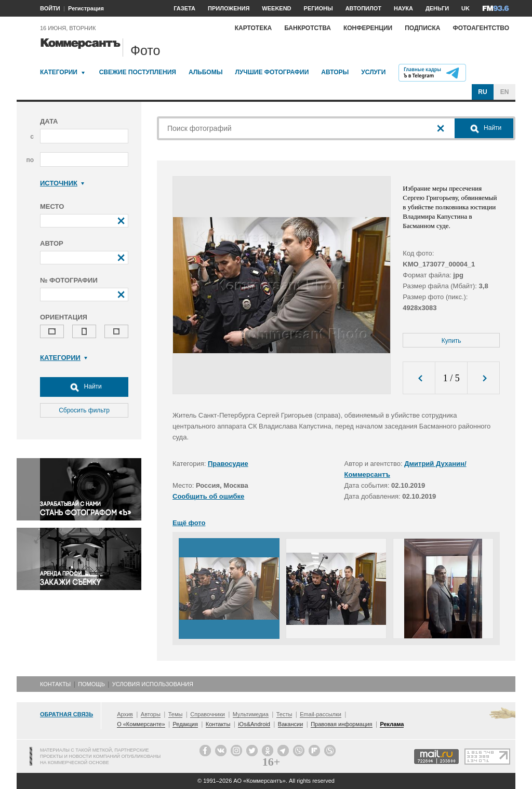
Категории (59, 72)
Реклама (392, 724)
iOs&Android (254, 724)
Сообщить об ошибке (208, 496)
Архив (125, 714)
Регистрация (86, 8)
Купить (451, 341)
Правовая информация (341, 724)
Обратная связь (66, 714)
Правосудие (228, 464)
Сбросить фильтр (84, 410)
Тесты (284, 714)
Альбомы (206, 72)
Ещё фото (189, 523)
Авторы (335, 72)
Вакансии (291, 724)
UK (465, 8)
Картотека (254, 28)
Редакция (185, 724)
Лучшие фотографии (272, 72)
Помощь (91, 684)
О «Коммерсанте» (141, 724)
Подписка (422, 28)
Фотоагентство (481, 28)
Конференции (368, 28)
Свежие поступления (138, 72)
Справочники (208, 714)
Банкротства (308, 28)
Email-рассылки (321, 714)
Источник (62, 183)
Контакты (55, 684)
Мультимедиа (251, 714)
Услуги (373, 72)
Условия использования (153, 684)
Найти (84, 387)
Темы (176, 714)
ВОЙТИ (50, 8)
